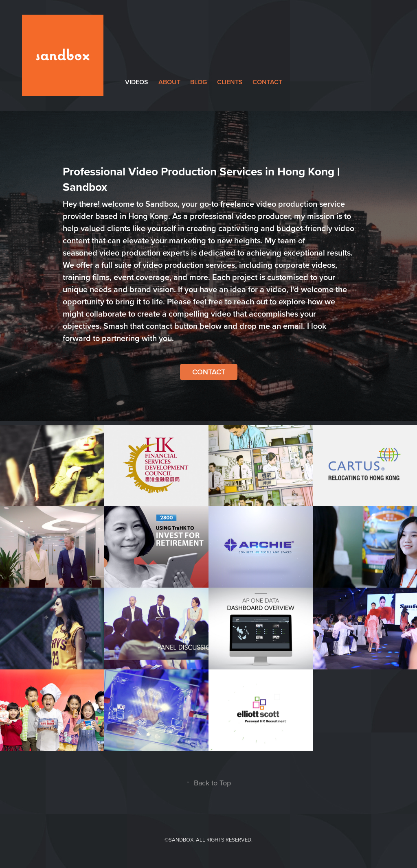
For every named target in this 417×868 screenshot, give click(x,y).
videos (137, 82)
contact (267, 82)
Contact (209, 372)
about (169, 82)
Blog (199, 82)
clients (230, 82)
